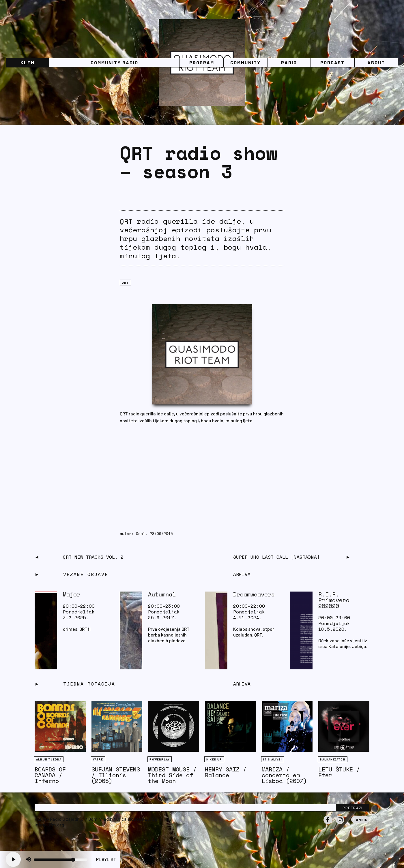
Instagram (340, 824)
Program (202, 62)
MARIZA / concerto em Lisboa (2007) (284, 775)
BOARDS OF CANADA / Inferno (50, 775)
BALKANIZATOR (332, 759)
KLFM (28, 62)
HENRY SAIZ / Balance (226, 772)
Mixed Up (214, 759)
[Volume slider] (61, 860)
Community (245, 62)
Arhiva (242, 684)
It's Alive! (273, 759)
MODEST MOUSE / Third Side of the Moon (172, 775)
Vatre (98, 759)
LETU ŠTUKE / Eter (339, 772)
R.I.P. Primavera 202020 (334, 600)
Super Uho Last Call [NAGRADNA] (276, 557)
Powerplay (160, 759)
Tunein (360, 820)
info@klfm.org (49, 825)
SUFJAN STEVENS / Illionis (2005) (116, 775)
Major (72, 594)
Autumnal (162, 594)
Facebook (328, 824)
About (376, 62)
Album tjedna (49, 759)
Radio (289, 62)
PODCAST (332, 62)
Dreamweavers (254, 594)
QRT (125, 283)
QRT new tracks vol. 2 (93, 557)
